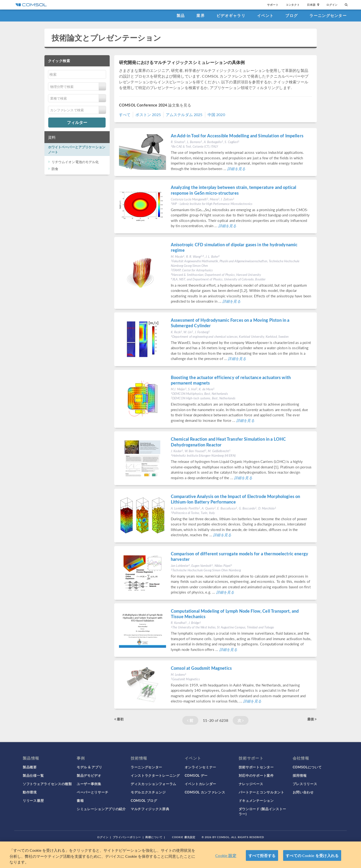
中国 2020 (216, 115)
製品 (181, 15)
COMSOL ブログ (144, 800)
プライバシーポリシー (127, 837)
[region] (180, 855)
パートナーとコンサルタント (261, 792)
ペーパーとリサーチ (92, 792)
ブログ (291, 15)
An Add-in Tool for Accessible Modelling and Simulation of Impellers (237, 136)
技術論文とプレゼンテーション (106, 38)
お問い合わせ (303, 792)
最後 (312, 719)
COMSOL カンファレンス (205, 792)
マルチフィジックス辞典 (150, 809)
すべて (125, 115)
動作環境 (30, 792)
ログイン (332, 5)
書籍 (80, 800)
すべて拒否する (262, 855)
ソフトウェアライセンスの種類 (47, 784)
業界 (201, 15)
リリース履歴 (33, 800)
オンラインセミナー (200, 767)
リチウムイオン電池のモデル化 (75, 162)
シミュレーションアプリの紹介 (101, 809)
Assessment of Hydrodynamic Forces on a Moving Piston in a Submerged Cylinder (230, 323)
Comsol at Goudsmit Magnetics (201, 668)
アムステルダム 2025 (184, 115)
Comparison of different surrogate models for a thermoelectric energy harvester (240, 556)
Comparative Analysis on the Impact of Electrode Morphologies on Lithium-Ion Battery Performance (235, 499)
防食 (55, 169)
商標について (154, 837)
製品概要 (30, 767)
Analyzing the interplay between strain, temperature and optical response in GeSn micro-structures (234, 190)
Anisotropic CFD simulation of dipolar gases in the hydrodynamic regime (234, 247)
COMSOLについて (307, 767)
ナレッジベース (251, 784)
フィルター (77, 122)
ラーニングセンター (328, 15)
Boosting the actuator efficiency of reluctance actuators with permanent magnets (231, 380)
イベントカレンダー (200, 784)
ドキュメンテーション (256, 800)
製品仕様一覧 (33, 775)
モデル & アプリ (89, 767)
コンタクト (293, 5)
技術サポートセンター (256, 767)
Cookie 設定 (226, 855)
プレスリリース (305, 784)
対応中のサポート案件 (256, 775)
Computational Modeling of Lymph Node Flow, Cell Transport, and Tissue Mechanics (235, 614)
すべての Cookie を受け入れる (312, 855)
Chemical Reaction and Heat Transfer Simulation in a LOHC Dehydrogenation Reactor (228, 442)
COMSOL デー (196, 775)
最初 (119, 719)
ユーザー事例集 (89, 784)
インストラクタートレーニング (155, 775)
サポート (273, 5)
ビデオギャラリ (231, 15)
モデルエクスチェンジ (148, 792)
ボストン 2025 (148, 115)
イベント (265, 15)
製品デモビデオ (89, 775)
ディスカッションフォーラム (154, 784)
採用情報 (300, 775)
